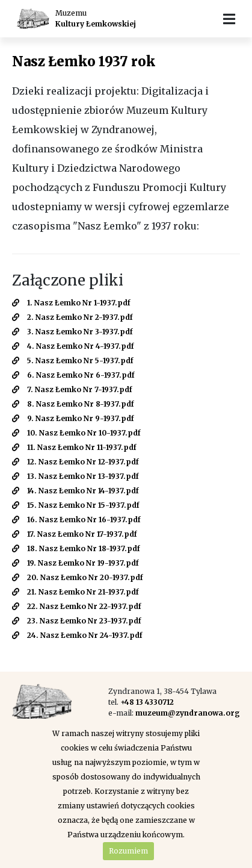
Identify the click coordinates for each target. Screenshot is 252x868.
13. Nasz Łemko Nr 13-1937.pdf (75, 476)
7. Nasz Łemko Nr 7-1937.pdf (72, 389)
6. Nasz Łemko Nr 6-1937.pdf (73, 375)
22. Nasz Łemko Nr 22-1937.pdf (77, 606)
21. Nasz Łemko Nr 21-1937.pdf (75, 592)
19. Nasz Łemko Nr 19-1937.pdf (75, 563)
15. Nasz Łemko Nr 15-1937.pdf (76, 505)
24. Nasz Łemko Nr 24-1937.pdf (77, 635)
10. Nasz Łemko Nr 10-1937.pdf (76, 433)
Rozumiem (128, 851)
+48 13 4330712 (147, 702)
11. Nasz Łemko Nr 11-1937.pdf (74, 447)
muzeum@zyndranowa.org (188, 713)
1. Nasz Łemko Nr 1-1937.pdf (71, 303)
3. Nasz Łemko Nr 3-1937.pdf (72, 332)
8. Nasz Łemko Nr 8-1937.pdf (73, 404)
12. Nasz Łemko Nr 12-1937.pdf (75, 462)
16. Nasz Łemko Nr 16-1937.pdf (76, 520)
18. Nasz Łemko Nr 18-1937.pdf (76, 548)
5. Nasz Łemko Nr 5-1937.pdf (73, 361)
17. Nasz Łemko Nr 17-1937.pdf (75, 534)
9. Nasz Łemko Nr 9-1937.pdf (73, 418)
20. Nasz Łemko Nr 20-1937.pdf (78, 577)
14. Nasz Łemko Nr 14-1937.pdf (75, 491)
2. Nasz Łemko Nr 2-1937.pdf (72, 317)
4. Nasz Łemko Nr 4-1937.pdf (73, 346)
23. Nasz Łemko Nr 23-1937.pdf (77, 621)
